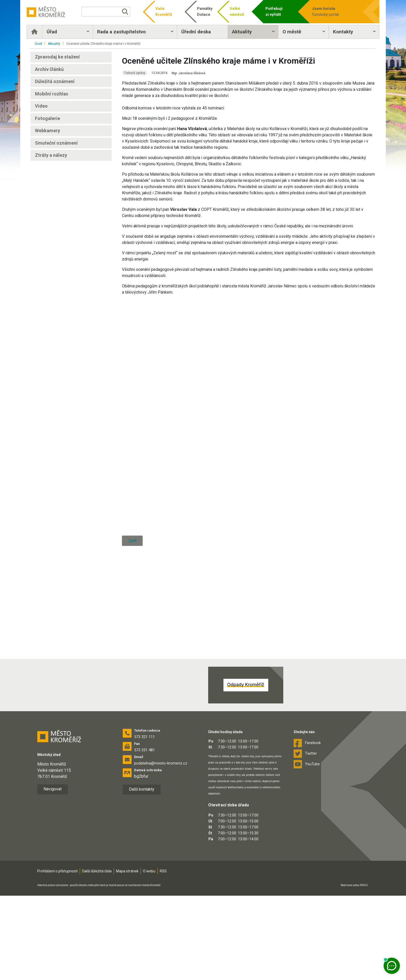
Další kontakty (142, 874)
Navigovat (53, 873)
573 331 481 (144, 834)
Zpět (132, 710)
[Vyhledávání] (108, 12)
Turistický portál (331, 11)
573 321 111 (144, 821)
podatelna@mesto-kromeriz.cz (161, 848)
